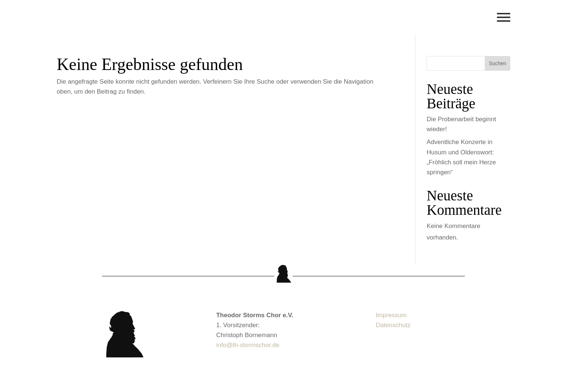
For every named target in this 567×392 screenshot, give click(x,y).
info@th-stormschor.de (248, 345)
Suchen (498, 63)
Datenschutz (393, 325)
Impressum (391, 315)
